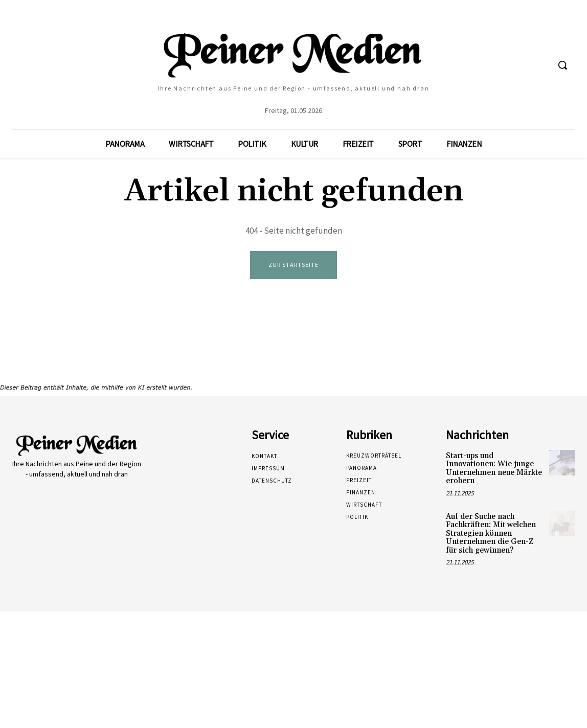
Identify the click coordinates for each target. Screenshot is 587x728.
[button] (562, 65)
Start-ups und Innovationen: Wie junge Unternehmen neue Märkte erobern (494, 469)
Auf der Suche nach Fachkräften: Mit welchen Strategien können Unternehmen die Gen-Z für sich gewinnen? (491, 533)
